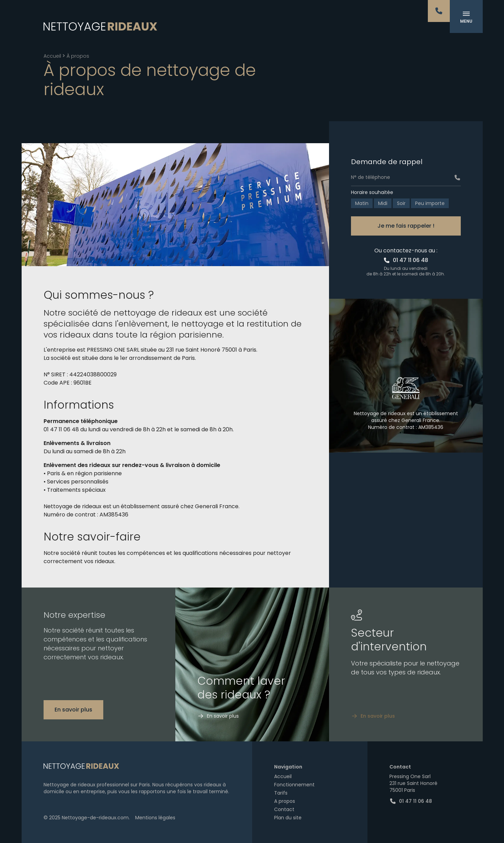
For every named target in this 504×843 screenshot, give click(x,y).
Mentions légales (155, 818)
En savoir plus (73, 710)
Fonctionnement (294, 785)
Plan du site (288, 818)
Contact (284, 809)
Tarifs (281, 793)
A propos (285, 801)
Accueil (52, 56)
